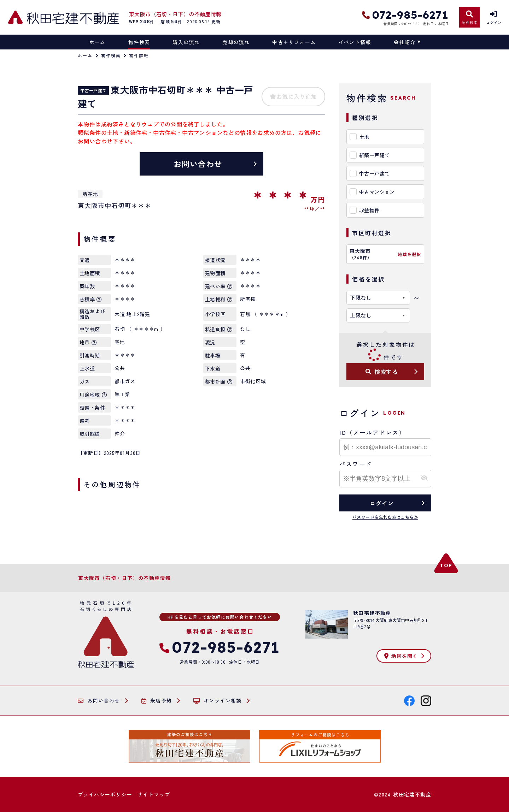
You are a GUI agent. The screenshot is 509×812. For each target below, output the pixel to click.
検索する (382, 372)
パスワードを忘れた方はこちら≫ (385, 517)
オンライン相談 (218, 701)
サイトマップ (154, 794)
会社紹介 (405, 42)
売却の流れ (236, 42)
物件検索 (139, 42)
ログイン (382, 503)
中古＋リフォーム (294, 42)
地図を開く (401, 656)
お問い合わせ (198, 164)
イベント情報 (355, 42)
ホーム (98, 42)
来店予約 (157, 701)
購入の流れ (186, 42)
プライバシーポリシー (105, 794)
